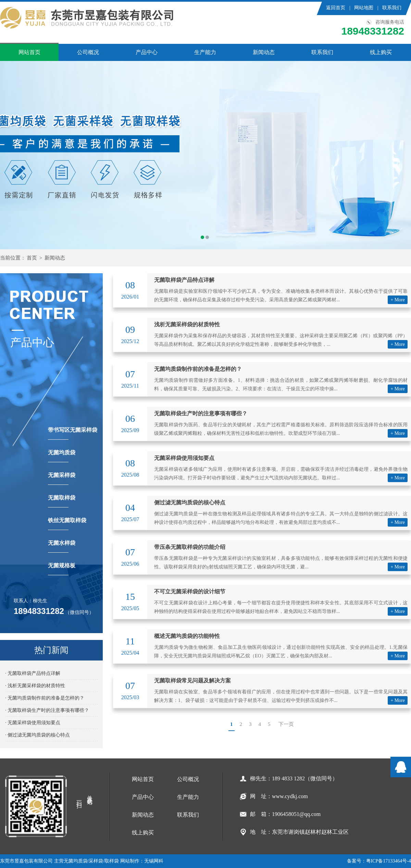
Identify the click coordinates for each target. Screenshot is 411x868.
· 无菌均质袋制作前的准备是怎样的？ (45, 698)
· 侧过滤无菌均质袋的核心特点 (38, 735)
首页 (32, 258)
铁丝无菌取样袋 (67, 524)
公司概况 (88, 52)
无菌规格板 (62, 569)
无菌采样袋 (62, 479)
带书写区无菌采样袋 (73, 433)
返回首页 (336, 8)
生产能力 (205, 52)
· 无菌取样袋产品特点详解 (33, 673)
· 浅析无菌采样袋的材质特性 (35, 686)
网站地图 (364, 8)
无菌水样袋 (62, 546)
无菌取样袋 (62, 501)
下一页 (286, 724)
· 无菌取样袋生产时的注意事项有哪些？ (47, 710)
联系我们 (392, 8)
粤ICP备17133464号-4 (389, 861)
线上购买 (381, 52)
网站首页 (29, 52)
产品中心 (147, 52)
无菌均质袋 (62, 456)
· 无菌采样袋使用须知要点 (33, 723)
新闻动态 (264, 52)
